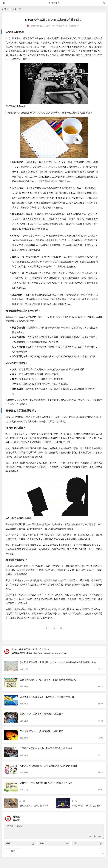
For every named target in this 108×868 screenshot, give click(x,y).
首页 (6, 9)
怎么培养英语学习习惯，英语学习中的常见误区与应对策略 (48, 680)
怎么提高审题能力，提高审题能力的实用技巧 (42, 731)
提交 (13, 851)
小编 (20, 649)
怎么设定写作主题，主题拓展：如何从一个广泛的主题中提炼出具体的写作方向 (58, 662)
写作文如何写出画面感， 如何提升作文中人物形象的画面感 (48, 766)
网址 (76, 843)
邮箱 (42, 843)
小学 (13, 9)
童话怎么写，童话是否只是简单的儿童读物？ (42, 714)
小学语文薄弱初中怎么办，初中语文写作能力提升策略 (46, 748)
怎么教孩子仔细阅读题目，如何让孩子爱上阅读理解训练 (47, 697)
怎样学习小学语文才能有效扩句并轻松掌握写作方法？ (46, 783)
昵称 (8, 843)
